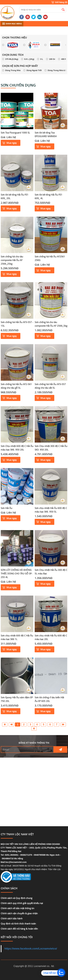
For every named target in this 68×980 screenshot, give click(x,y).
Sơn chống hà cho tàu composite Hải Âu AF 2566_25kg (12, 260)
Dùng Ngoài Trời (34, 70)
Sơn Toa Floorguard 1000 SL (15, 133)
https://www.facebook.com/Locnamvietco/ (31, 949)
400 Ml (64, 59)
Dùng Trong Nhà (13, 70)
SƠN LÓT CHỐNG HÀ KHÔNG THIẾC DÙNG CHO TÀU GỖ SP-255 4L (17, 573)
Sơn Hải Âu (6, 508)
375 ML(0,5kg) (12, 59)
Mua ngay (12, 143)
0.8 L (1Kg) (29, 59)
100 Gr (52, 59)
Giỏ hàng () (61, 2)
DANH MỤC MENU (12, 24)
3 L (42, 59)
